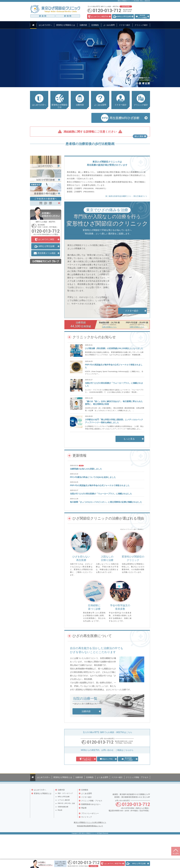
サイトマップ (86, 848)
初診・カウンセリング (65, 824)
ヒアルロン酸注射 (64, 831)
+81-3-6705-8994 (39, 266)
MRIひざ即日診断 (64, 827)
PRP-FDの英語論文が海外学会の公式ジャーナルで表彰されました (100, 517)
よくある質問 (86, 824)
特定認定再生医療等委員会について (90, 858)
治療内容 (61, 820)
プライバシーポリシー (90, 844)
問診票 (84, 838)
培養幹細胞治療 (63, 837)
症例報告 (85, 820)
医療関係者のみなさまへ (91, 835)
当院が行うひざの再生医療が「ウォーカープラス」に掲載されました (101, 525)
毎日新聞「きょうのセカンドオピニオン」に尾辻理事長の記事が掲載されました (106, 534)
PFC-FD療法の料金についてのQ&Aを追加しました (93, 509)
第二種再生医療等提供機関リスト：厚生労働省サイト (126, 228)
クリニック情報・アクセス (92, 831)
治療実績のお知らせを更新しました (86, 501)
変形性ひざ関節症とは (43, 824)
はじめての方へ (40, 820)
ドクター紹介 (86, 828)
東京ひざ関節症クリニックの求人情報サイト (90, 854)
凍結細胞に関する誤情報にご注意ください (90, 132)
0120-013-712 (100, 774)
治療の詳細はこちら (109, 359)
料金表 (60, 841)
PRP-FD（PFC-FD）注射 (66, 834)
